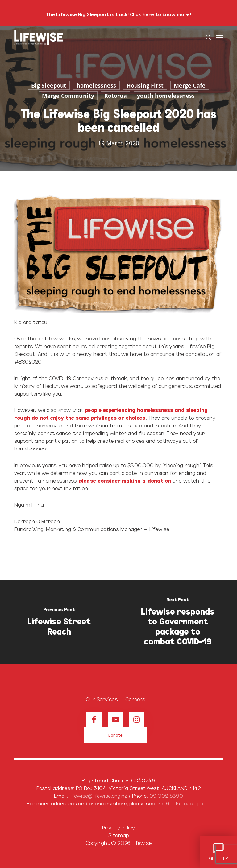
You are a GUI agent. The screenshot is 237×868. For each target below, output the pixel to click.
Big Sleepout (49, 85)
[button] (219, 37)
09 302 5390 (166, 795)
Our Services (102, 699)
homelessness (96, 85)
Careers (135, 699)
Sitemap (118, 835)
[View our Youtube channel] (115, 720)
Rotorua (116, 96)
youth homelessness (166, 96)
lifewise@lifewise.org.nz (98, 795)
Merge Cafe (190, 85)
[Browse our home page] (118, 685)
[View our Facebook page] (94, 720)
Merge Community (68, 96)
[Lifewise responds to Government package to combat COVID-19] (178, 622)
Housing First (145, 85)
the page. (183, 803)
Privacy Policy (119, 827)
